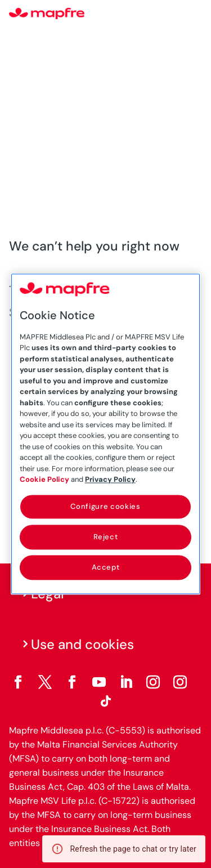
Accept (106, 567)
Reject (106, 537)
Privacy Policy (110, 479)
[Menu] (195, 14)
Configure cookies (105, 506)
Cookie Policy (44, 479)
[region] (106, 434)
